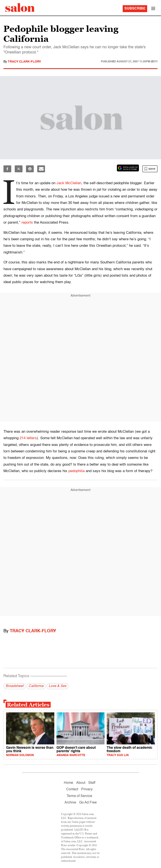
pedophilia (76, 471)
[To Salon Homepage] (20, 8)
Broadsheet (14, 686)
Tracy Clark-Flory (24, 62)
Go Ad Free (88, 803)
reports (27, 223)
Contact (72, 789)
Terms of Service (79, 796)
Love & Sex (58, 686)
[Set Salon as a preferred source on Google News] (128, 168)
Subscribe (135, 9)
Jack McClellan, (69, 183)
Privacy (87, 789)
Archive (70, 803)
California (36, 686)
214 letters (28, 438)
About (81, 783)
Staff (92, 783)
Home (68, 783)
